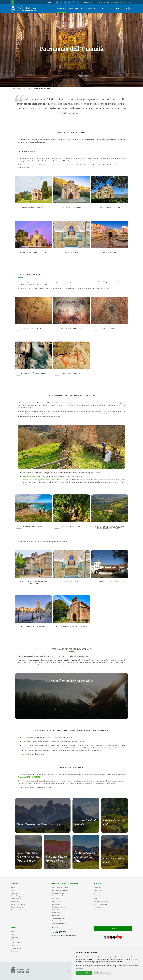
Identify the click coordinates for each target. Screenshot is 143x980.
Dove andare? (56, 899)
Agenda (97, 883)
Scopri (14, 883)
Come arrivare (56, 904)
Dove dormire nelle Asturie (60, 888)
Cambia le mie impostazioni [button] (102, 973)
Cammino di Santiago (17, 907)
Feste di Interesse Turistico (60, 910)
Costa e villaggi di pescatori (19, 896)
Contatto (57, 927)
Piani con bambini (16, 948)
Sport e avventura (16, 943)
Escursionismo (15, 951)
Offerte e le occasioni (58, 896)
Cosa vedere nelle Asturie (60, 890)
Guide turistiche (57, 915)
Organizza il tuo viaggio (65, 883)
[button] (129, 3)
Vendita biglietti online (59, 918)
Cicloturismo (15, 954)
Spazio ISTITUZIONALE (103, 3)
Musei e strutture (99, 890)
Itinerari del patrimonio (59, 924)
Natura (13, 888)
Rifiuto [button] (88, 973)
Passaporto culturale (58, 921)
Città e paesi (15, 945)
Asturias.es (117, 3)
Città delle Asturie (16, 899)
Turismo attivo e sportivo (18, 904)
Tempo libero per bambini (101, 901)
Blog (14, 927)
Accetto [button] (80, 973)
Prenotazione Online (58, 893)
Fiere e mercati (98, 907)
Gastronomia (15, 893)
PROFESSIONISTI (88, 3)
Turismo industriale (17, 910)
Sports (95, 899)
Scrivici (113, 928)
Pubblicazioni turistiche (59, 907)
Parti (95, 893)
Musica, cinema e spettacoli (102, 896)
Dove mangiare (57, 901)
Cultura (13, 890)
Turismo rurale (15, 901)
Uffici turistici (56, 913)
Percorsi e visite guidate (100, 904)
